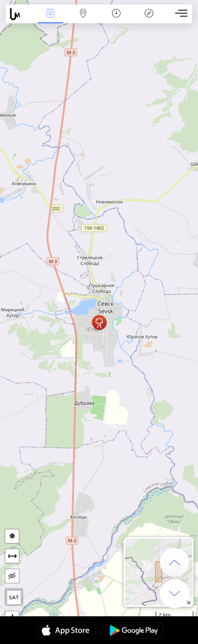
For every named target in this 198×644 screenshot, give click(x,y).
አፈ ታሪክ (149, 14)
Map (83, 14)
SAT (14, 597)
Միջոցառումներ (50, 14)
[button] (99, 322)
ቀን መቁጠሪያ (116, 14)
